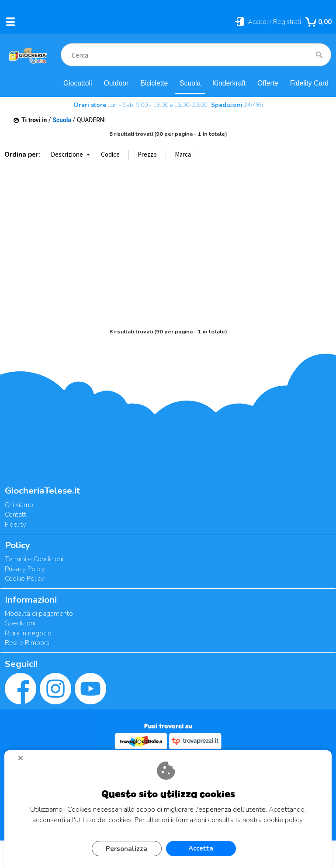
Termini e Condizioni (34, 559)
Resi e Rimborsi (28, 643)
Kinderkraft (229, 83)
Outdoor (116, 83)
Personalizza (126, 849)
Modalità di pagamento (39, 614)
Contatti (16, 515)
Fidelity (16, 525)
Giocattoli (78, 83)
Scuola (190, 83)
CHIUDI (24, 761)
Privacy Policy (25, 569)
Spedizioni (20, 623)
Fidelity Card (309, 83)
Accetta (201, 848)
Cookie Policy (24, 579)
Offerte (268, 83)
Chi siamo (19, 505)
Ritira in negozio (28, 633)
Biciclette (154, 83)
